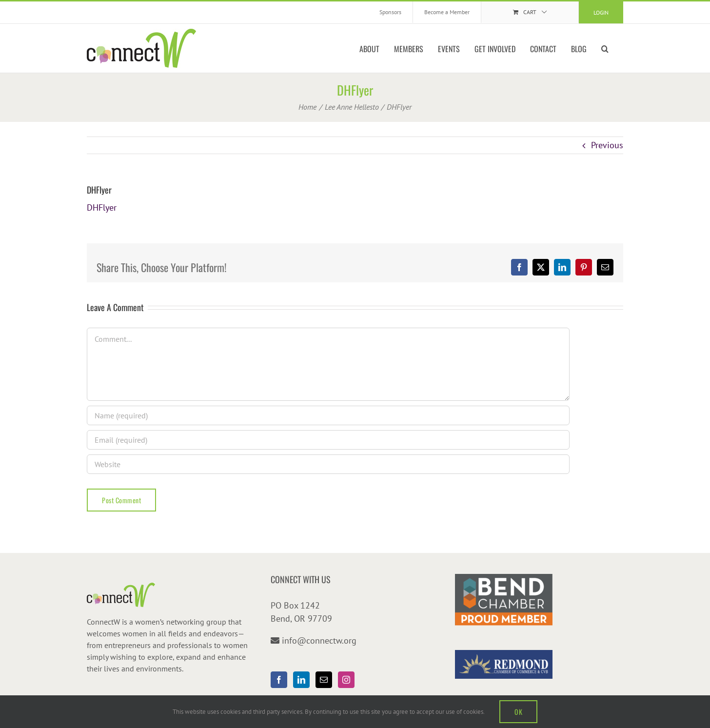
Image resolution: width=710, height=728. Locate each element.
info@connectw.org (319, 640)
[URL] (328, 464)
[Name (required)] (328, 415)
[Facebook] (279, 680)
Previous (607, 145)
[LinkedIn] (301, 680)
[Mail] (324, 680)
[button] (605, 48)
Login (601, 12)
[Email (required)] (328, 440)
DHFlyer (102, 207)
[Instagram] (346, 680)
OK (518, 712)
